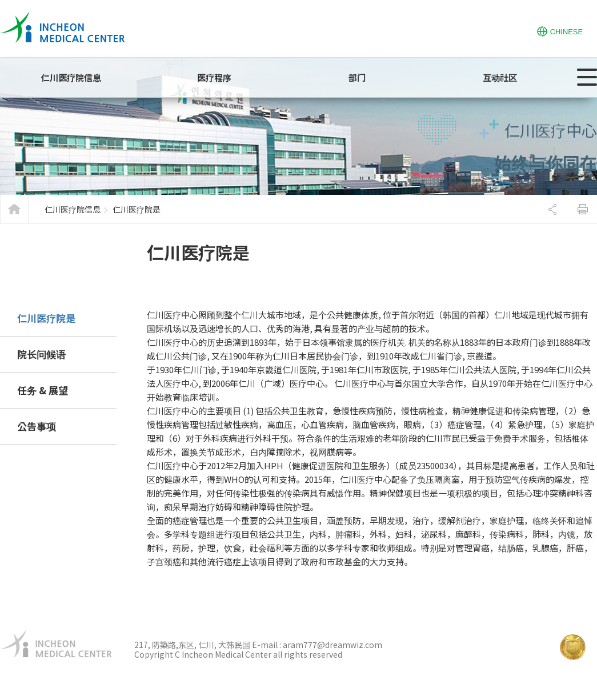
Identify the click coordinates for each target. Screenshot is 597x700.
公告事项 (37, 426)
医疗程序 (214, 77)
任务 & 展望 (43, 390)
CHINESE (560, 31)
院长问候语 (41, 354)
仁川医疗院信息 (71, 77)
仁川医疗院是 (46, 318)
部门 (357, 77)
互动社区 (500, 77)
